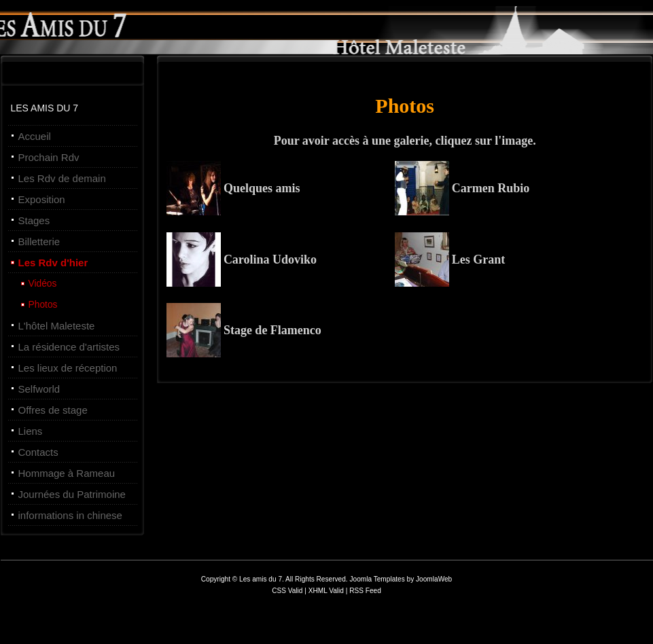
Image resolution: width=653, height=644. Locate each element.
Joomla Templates (377, 579)
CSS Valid (288, 591)
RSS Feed (365, 591)
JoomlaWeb (434, 579)
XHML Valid (326, 591)
